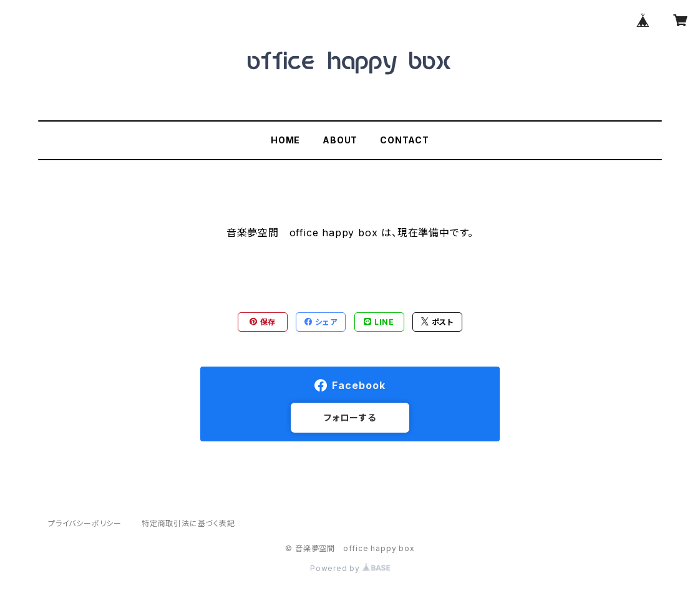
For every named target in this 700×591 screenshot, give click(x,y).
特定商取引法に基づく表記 (188, 523)
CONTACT (405, 140)
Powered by (350, 568)
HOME (285, 140)
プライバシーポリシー (85, 523)
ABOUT (340, 140)
